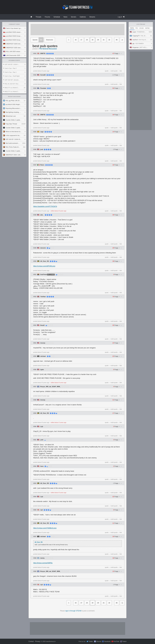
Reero (42, 165)
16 (76, 40)
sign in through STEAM (73, 611)
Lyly (42, 427)
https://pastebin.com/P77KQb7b (45, 206)
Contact (31, 641)
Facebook (107, 641)
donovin (43, 248)
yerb (42, 440)
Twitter (91, 641)
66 (117, 40)
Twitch (125, 641)
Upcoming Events (14, 60)
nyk (41, 510)
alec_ (42, 215)
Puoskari (43, 88)
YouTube (117, 641)
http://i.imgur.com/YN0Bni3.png (45, 528)
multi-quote (114, 71)
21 (104, 40)
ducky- (43, 558)
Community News (14, 24)
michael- (43, 356)
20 (98, 40)
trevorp (43, 343)
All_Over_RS (45, 261)
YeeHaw (43, 297)
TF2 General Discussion (48, 49)
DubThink (44, 275)
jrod (42, 149)
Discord (99, 641)
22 (109, 40)
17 (81, 40)
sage (42, 132)
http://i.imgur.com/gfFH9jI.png (44, 266)
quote (107, 71)
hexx (42, 466)
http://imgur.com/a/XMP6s (43, 563)
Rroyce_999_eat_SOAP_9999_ (50, 387)
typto (42, 370)
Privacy (38, 641)
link (121, 71)
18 (87, 40)
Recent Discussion (14, 97)
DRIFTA (43, 54)
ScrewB (43, 75)
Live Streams (141, 24)
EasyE (42, 325)
